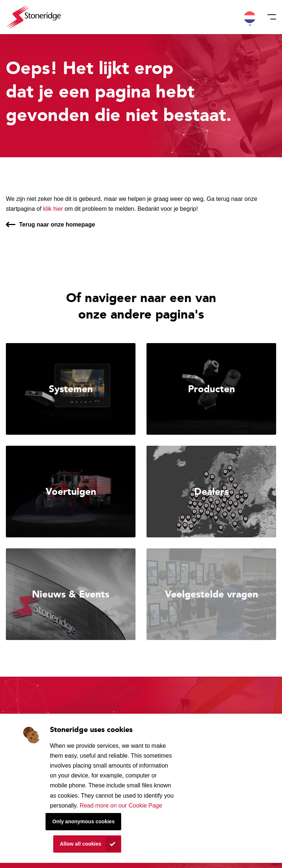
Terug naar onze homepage (57, 225)
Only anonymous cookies (84, 821)
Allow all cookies (81, 844)
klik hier (53, 209)
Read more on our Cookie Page (121, 806)
